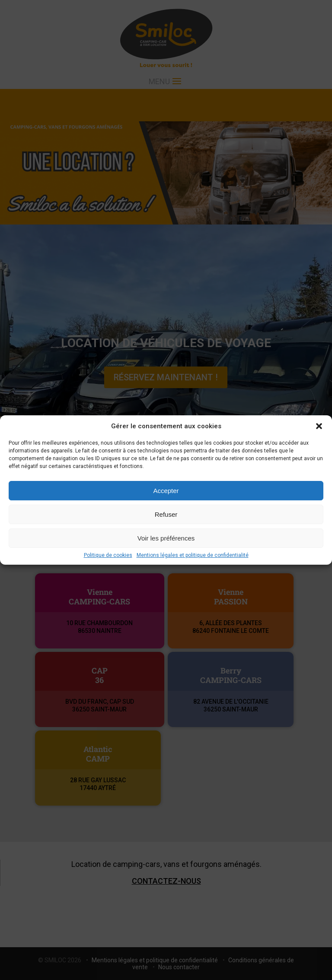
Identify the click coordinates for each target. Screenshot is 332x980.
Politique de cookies (108, 555)
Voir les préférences (166, 538)
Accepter (166, 491)
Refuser (166, 514)
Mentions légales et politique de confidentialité (193, 555)
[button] (319, 426)
